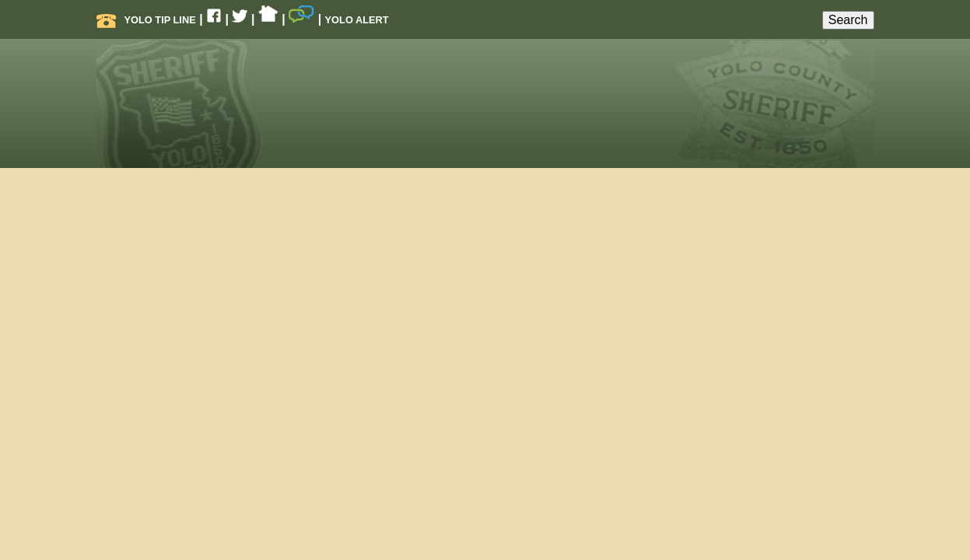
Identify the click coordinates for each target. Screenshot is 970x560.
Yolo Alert (357, 20)
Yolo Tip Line (146, 20)
